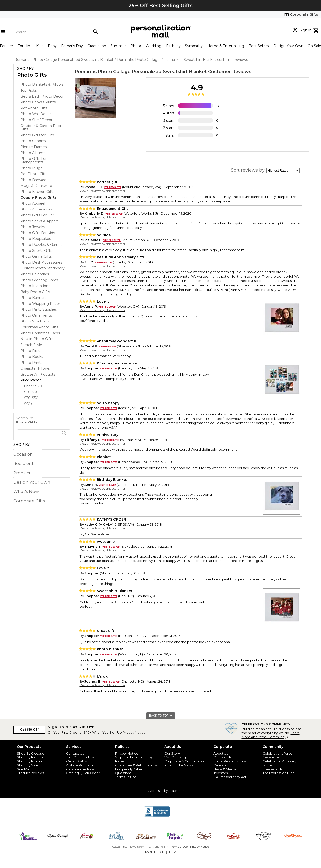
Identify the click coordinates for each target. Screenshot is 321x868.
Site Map (24, 769)
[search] (44, 433)
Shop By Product (31, 761)
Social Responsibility (230, 761)
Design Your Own (288, 46)
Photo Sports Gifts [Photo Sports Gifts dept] (36, 251)
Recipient (23, 463)
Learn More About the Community (271, 735)
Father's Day (72, 46)
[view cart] (316, 30)
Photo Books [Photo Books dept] (32, 357)
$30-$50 (31, 398)
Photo (136, 46)
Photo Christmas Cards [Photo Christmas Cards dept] (40, 333)
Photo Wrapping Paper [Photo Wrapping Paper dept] (40, 304)
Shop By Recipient (32, 757)
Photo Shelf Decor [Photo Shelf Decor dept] (36, 120)
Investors (221, 773)
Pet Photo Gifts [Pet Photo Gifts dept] (34, 108)
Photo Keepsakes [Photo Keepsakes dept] (36, 239)
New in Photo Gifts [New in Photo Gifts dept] (37, 339)
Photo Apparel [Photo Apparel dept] (33, 203)
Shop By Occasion (32, 753)
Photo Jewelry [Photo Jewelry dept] (33, 227)
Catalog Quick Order (83, 773)
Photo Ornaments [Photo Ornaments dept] (36, 315)
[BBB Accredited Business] (157, 816)
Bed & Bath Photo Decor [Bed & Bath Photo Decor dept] (42, 96)
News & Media (225, 769)
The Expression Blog (279, 773)
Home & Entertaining (226, 46)
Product (22, 473)
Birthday (173, 46)
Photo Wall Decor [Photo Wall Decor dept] (36, 114)
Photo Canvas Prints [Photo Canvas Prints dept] (38, 102)
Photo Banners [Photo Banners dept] (33, 298)
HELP (172, 852)
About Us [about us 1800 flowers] (221, 753)
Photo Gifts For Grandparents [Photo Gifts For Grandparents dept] (34, 160)
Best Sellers (259, 46)
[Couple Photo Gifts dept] (38, 197)
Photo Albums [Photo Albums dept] (33, 153)
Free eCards (272, 769)
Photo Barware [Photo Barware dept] (33, 180)
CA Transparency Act (230, 777)
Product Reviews (30, 773)
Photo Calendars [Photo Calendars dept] (35, 274)
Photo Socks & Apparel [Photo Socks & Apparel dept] (40, 221)
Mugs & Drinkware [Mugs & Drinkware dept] (36, 186)
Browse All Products (38, 374)
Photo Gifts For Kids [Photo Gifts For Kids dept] (38, 233)
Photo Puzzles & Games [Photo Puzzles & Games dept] (41, 245)
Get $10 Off (29, 730)
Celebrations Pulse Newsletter (277, 755)
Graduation (97, 46)
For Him (25, 46)
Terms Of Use (126, 777)
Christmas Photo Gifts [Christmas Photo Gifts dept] (39, 327)
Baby (52, 46)
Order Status (76, 761)
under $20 (33, 386)
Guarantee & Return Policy (136, 765)
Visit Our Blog (175, 757)
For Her (7, 46)
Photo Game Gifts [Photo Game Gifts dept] (36, 256)
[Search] (56, 32)
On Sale (314, 46)
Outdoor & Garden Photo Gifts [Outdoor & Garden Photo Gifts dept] (42, 127)
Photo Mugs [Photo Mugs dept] (31, 168)
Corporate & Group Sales (184, 761)
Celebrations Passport (84, 769)
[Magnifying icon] (95, 32)
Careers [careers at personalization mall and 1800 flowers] (220, 765)
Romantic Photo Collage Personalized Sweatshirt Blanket (141, 72)
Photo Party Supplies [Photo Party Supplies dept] (39, 309)
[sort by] (283, 171)
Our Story (172, 753)
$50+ (28, 404)
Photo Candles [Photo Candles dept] (33, 141)
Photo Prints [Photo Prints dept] (31, 363)
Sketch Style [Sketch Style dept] (31, 345)
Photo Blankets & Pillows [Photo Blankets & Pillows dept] (42, 84)
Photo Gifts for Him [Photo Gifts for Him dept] (37, 135)
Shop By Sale (28, 765)
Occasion (23, 454)
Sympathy (194, 46)
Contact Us (75, 753)
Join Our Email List (81, 757)
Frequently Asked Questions (129, 771)
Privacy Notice (134, 732)
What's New (26, 491)
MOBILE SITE (155, 852)
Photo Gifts (32, 75)
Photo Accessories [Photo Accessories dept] (36, 209)
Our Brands (222, 757)
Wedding (154, 46)
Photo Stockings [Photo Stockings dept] (35, 321)
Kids (40, 46)
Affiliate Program (79, 765)
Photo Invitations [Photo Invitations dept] (35, 286)
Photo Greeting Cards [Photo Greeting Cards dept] (39, 280)
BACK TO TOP (161, 716)
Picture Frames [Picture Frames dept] (34, 147)
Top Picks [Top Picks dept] (28, 90)
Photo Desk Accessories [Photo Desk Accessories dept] (41, 262)
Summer (118, 46)
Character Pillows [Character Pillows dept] (35, 368)
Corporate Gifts (29, 501)
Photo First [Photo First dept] (30, 351)
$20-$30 (31, 392)
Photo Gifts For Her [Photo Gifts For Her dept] (37, 215)
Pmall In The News (179, 765)
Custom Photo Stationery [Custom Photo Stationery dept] (42, 268)
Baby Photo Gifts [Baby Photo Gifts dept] (35, 292)
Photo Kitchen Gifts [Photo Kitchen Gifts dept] (37, 192)
